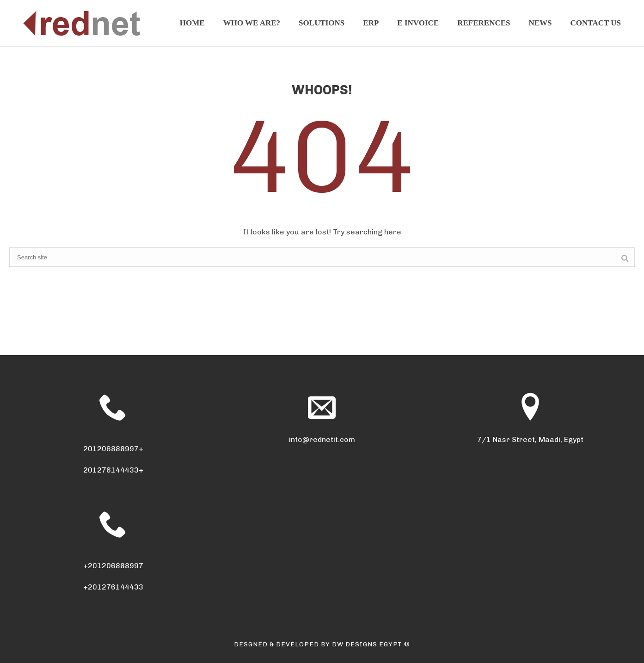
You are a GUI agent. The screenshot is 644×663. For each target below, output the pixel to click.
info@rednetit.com (322, 439)
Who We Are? (252, 23)
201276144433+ (113, 470)
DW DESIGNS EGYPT (367, 644)
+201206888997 (113, 566)
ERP (371, 23)
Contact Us (596, 23)
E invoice (418, 23)
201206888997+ (113, 449)
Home (192, 23)
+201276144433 (113, 587)
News (540, 23)
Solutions (322, 23)
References (484, 23)
